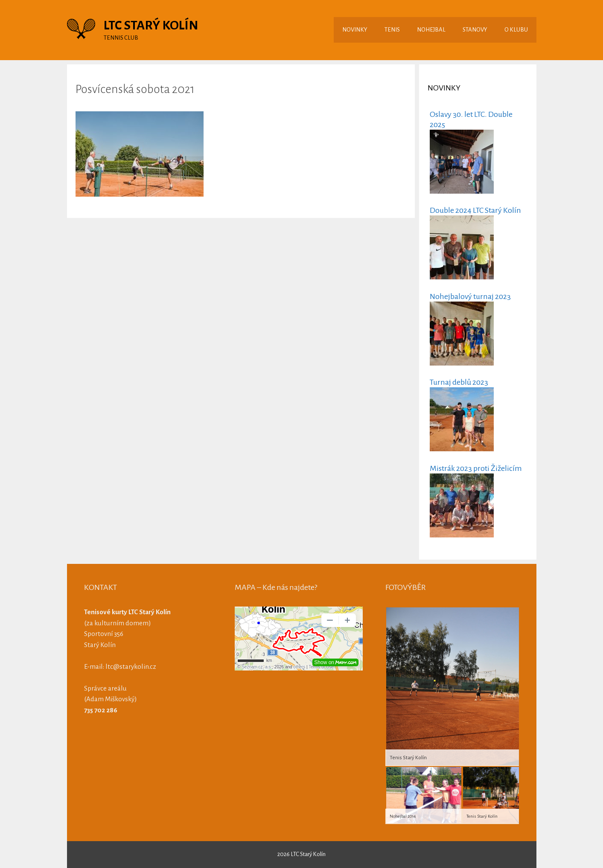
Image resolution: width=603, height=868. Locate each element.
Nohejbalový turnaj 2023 (470, 296)
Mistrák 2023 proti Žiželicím (476, 468)
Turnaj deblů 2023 (459, 382)
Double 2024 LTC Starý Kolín (475, 210)
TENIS (392, 30)
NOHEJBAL (431, 30)
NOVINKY (355, 30)
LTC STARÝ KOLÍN (151, 25)
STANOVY (475, 30)
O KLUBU (516, 30)
